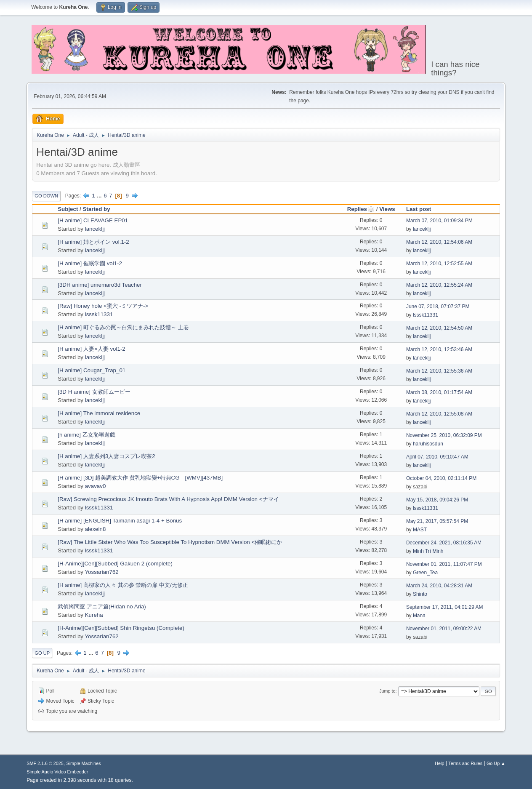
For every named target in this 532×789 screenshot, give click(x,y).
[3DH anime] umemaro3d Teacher (100, 285)
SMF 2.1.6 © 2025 (45, 763)
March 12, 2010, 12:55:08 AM (439, 414)
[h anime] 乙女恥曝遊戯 (86, 435)
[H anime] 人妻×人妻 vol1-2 (92, 349)
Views (387, 209)
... (100, 196)
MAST (420, 530)
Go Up (42, 653)
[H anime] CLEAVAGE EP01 (93, 220)
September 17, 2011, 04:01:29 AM (445, 607)
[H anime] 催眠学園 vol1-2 (90, 263)
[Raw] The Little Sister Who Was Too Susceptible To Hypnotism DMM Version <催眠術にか (170, 542)
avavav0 (96, 486)
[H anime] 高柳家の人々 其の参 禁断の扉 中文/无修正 (123, 585)
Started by (96, 209)
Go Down (46, 196)
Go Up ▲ (496, 763)
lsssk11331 (99, 314)
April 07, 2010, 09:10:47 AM (437, 457)
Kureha (94, 615)
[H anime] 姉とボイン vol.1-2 (93, 242)
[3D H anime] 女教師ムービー (94, 392)
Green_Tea (425, 573)
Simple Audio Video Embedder (57, 772)
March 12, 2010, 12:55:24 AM (439, 285)
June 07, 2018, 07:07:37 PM (438, 307)
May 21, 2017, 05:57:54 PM (437, 521)
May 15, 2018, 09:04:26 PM (437, 500)
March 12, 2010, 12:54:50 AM (439, 328)
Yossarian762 (101, 572)
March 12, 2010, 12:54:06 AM (439, 242)
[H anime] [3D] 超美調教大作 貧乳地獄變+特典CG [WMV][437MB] (140, 478)
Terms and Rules (465, 763)
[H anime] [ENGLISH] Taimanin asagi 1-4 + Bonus (120, 521)
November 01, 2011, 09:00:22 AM (444, 629)
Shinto (420, 594)
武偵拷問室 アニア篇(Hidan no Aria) (102, 606)
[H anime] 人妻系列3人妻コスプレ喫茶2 (106, 456)
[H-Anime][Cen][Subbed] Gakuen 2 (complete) (115, 564)
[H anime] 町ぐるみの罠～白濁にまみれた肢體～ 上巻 (123, 327)
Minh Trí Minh (428, 551)
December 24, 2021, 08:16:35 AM (444, 543)
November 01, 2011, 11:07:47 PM (444, 564)
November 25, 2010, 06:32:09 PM (444, 435)
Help (439, 763)
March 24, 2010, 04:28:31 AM (439, 586)
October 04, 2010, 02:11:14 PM (441, 478)
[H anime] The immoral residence (99, 413)
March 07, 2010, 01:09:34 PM (439, 221)
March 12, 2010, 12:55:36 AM (439, 371)
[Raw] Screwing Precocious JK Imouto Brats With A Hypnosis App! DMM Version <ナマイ (168, 499)
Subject (68, 209)
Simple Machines (84, 763)
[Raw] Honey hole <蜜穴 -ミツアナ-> (103, 306)
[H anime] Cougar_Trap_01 (92, 370)
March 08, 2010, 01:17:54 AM (439, 392)
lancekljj (95, 229)
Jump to (387, 691)
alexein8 (96, 529)
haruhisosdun (428, 444)
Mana (419, 616)
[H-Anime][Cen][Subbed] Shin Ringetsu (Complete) (121, 628)
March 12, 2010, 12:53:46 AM (439, 349)
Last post (419, 209)
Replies (361, 209)
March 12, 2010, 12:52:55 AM (439, 264)
